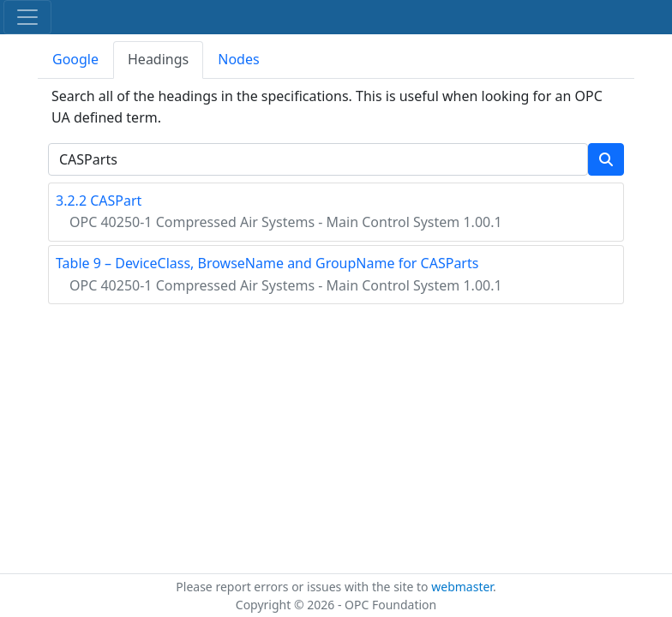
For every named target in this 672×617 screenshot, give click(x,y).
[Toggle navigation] (27, 17)
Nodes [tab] (238, 59)
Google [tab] (75, 59)
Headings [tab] (158, 59)
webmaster (462, 587)
